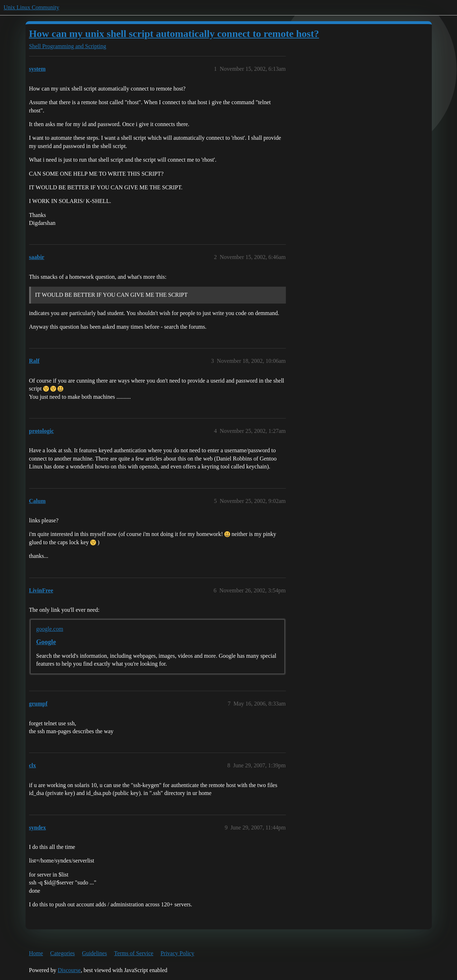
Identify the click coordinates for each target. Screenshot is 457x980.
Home (36, 953)
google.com (50, 629)
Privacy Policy (177, 953)
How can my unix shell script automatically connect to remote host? (174, 34)
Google (46, 642)
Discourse (69, 970)
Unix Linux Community (31, 7)
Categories (63, 953)
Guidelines (94, 953)
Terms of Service (134, 953)
